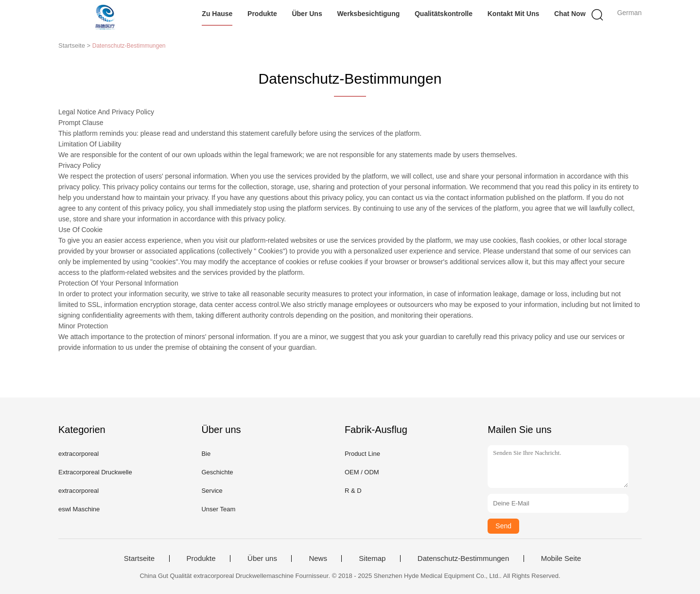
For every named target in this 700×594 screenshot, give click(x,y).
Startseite (139, 558)
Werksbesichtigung (368, 14)
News (318, 558)
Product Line (362, 454)
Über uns (307, 14)
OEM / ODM (362, 472)
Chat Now (570, 14)
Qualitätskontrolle (444, 14)
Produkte (262, 14)
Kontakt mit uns (514, 14)
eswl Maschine (79, 509)
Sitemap (372, 558)
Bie (206, 454)
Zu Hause (217, 14)
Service (212, 491)
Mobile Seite (561, 558)
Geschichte (217, 472)
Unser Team (218, 509)
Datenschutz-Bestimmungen (463, 558)
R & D (353, 491)
